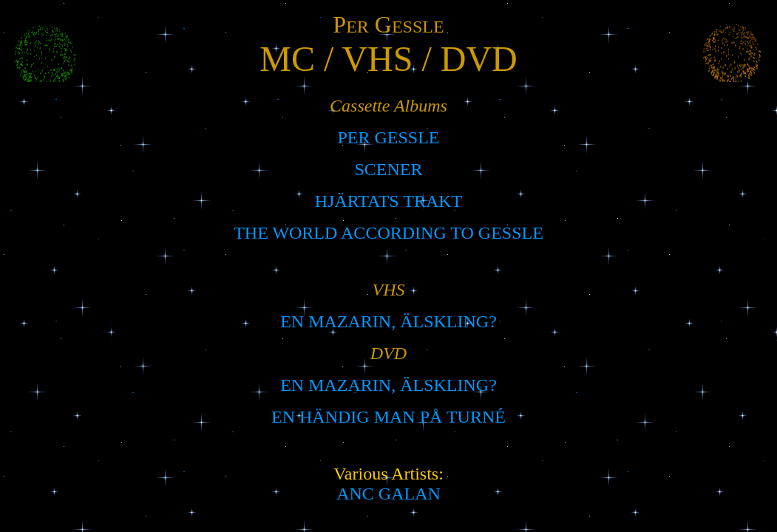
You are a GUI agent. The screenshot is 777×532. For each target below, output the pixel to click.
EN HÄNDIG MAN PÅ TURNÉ (388, 417)
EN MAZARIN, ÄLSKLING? (388, 321)
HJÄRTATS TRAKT (389, 201)
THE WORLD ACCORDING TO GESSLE (388, 233)
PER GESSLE (388, 137)
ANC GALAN (388, 494)
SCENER (388, 169)
